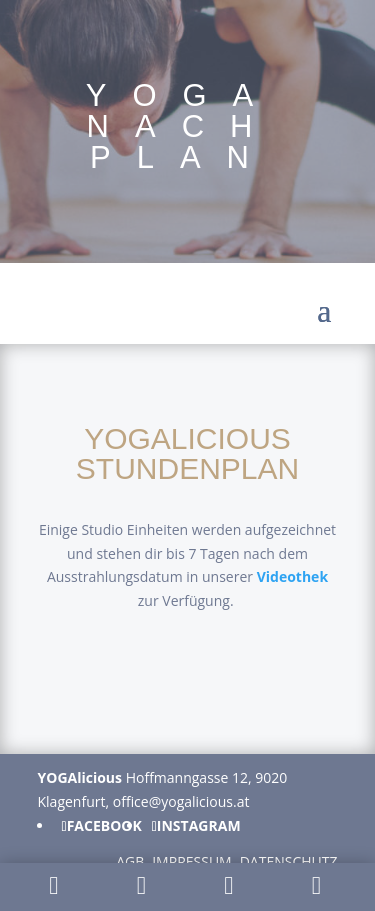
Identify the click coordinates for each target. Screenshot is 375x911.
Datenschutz (289, 861)
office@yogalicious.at (181, 801)
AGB (130, 861)
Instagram (199, 826)
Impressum (192, 861)
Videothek (292, 576)
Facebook (104, 826)
